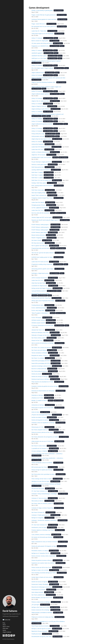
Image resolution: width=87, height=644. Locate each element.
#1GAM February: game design (39, 232)
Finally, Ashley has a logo (38, 134)
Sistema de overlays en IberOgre (40, 376)
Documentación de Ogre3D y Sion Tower (42, 636)
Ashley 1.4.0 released (37, 98)
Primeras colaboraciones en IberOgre (41, 602)
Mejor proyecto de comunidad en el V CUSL (42, 382)
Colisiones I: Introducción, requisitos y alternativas (44, 520)
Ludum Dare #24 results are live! (40, 262)
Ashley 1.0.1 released (37, 142)
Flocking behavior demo (38, 305)
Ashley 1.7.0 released (37, 65)
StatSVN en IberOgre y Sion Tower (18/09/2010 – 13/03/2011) (47, 458)
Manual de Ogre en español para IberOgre (42, 470)
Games (4, 630)
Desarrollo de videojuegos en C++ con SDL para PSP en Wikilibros (48, 621)
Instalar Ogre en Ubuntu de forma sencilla (42, 577)
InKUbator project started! (38, 320)
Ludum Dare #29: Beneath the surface (41, 147)
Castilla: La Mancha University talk (40, 152)
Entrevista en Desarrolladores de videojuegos (43, 391)
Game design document (37, 592)
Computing (55, 157)
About (4, 625)
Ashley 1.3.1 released (37, 119)
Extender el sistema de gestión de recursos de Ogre (45, 386)
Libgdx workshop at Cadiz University (41, 109)
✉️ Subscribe (6, 620)
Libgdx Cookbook (7, 632)
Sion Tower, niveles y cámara (39, 338)
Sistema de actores (36, 374)
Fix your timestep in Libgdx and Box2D (41, 162)
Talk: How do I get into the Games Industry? (43, 253)
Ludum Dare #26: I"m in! (38, 210)
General (44, 116)
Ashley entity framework (38, 144)
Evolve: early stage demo (38, 310)
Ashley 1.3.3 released (37, 104)
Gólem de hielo (35, 412)
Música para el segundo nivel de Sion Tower (43, 408)
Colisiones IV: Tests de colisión (39, 498)
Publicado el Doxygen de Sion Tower (41, 335)
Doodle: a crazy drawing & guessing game (42, 10)
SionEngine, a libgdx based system (40, 273)
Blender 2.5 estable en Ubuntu (39, 400)
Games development (59, 10)
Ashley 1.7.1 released (37, 50)
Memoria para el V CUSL (38, 427)
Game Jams (5, 628)
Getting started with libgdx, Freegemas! (42, 288)
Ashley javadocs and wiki (38, 136)
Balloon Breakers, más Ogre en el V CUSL (42, 597)
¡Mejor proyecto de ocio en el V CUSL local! (42, 441)
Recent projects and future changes (40, 294)
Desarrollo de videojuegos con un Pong (41, 587)
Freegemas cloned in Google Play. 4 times (42, 198)
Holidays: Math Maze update (39, 183)
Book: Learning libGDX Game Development (42, 186)
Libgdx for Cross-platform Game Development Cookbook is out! (48, 114)
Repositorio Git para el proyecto (40, 631)
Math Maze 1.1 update (37, 178)
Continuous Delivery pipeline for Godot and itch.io (44, 19)
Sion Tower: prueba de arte (38, 595)
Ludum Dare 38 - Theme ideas (39, 31)
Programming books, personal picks (40, 248)
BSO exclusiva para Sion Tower (39, 467)
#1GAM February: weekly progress (40, 230)
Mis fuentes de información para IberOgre (42, 537)
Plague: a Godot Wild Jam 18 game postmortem (44, 15)
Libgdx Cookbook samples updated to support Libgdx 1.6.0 (46, 87)
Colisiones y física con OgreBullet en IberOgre (43, 423)
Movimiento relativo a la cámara (40, 551)
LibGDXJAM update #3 (37, 53)
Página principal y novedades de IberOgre (42, 612)
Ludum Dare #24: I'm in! (38, 280)
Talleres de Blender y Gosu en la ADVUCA (42, 463)
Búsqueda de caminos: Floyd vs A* (40, 355)
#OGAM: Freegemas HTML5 (39, 238)
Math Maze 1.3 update (37, 172)
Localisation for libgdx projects (39, 286)
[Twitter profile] (9, 636)
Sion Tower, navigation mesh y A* (40, 430)
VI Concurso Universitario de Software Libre (42, 325)
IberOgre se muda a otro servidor (40, 570)
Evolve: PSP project (37, 317)
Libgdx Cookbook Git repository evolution (42, 124)
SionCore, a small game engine (39, 164)
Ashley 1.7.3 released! (37, 38)
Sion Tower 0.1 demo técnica (39, 446)
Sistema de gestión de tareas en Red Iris (42, 560)
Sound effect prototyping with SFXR (41, 361)
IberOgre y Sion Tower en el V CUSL (40, 607)
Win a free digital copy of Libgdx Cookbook (42, 68)
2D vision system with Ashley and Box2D (42, 43)
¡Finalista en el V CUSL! (37, 398)
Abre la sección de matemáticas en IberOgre (43, 343)
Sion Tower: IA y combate (38, 358)
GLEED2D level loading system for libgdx (42, 257)
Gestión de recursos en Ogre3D (39, 582)
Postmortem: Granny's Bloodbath (40, 584)
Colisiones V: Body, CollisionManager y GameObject (44, 494)
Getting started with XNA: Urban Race (41, 298)
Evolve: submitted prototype (39, 308)
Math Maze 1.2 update (37, 175)
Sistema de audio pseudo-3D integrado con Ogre (44, 546)
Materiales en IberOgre (37, 395)
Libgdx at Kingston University (39, 106)
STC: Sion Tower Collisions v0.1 (39, 525)
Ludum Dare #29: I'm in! (38, 149)
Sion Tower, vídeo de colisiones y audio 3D (42, 503)
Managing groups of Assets (38, 205)
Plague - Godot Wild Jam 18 (39, 24)
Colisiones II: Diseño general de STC (41, 515)
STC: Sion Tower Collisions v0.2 (39, 491)
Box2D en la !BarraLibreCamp (39, 369)
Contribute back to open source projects (41, 157)
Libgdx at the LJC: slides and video (40, 101)
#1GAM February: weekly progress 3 (41, 225)
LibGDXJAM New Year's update (39, 56)
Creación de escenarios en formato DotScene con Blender (46, 484)
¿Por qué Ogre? (35, 605)
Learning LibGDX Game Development (41, 170)
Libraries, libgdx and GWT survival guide (42, 217)
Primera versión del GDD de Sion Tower (41, 567)
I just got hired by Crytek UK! (39, 291)
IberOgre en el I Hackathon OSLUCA (41, 553)
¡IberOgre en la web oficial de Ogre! (41, 481)
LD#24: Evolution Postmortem (39, 278)
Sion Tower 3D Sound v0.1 (38, 512)
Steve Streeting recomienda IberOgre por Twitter (44, 573)
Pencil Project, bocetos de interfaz (40, 626)
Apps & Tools (6, 627)
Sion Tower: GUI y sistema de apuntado (41, 348)
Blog (4, 623)
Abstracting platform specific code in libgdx (43, 269)
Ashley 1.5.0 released (37, 91)
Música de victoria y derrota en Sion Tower (42, 432)
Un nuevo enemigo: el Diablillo (39, 451)
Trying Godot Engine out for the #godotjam (43, 34)
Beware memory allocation (38, 235)
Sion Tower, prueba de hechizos (39, 371)
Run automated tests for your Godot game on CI (44, 26)
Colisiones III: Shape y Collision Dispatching (42, 508)
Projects (56, 38)
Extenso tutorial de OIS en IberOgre (41, 610)
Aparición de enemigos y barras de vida (41, 366)
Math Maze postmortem (38, 167)
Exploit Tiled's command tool (39, 195)
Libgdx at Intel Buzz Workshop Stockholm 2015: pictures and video (48, 78)
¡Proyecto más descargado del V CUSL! (41, 415)
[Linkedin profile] (7, 636)
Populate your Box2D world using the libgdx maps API (45, 220)
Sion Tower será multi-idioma (39, 350)
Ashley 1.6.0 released (37, 75)
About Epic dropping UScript (39, 193)
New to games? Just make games (40, 246)
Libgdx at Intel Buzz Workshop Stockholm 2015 (43, 82)
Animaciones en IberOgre (38, 405)
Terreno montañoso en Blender (39, 353)
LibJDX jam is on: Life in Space (39, 58)
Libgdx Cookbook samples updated (40, 94)
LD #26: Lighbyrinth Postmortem (40, 208)
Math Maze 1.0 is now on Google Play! (41, 180)
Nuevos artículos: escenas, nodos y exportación (43, 556)
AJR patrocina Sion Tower (38, 488)
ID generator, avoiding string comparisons (42, 264)
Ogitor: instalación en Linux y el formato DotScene (44, 542)
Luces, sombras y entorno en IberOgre (41, 535)
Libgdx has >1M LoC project (39, 155)
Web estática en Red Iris (38, 501)
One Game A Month (36, 240)
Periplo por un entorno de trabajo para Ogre (43, 617)
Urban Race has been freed (38, 283)
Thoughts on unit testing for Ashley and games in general (46, 61)
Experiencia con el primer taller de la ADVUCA (43, 563)
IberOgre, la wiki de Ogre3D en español (41, 629)
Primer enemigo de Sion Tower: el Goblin (42, 479)
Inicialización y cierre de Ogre (39, 527)
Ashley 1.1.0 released (37, 131)
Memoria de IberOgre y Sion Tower (40, 333)
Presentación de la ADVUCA (38, 590)
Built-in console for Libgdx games (40, 41)
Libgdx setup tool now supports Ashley (41, 139)
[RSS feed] (12, 636)
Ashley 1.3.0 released (37, 121)
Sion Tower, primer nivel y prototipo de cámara (43, 474)
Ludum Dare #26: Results (38, 202)
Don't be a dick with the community (40, 213)
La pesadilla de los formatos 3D (40, 448)
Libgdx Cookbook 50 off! (38, 73)
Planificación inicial (36, 634)
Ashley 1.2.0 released (37, 128)
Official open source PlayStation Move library (43, 301)
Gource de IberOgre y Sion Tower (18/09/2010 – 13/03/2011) (47, 454)
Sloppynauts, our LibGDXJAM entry (40, 46)
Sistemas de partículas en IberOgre (40, 379)
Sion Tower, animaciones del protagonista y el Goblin (45, 437)
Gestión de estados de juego (39, 417)
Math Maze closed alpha (38, 190)
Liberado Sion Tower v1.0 (38, 330)
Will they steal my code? (38, 243)
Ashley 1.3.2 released (37, 112)
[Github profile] (4, 636)
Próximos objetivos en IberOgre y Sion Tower (43, 530)
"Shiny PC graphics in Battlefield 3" (40, 313)
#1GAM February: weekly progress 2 (41, 227)
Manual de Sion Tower (37, 340)
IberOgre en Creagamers (38, 518)
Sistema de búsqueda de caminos (40, 420)
